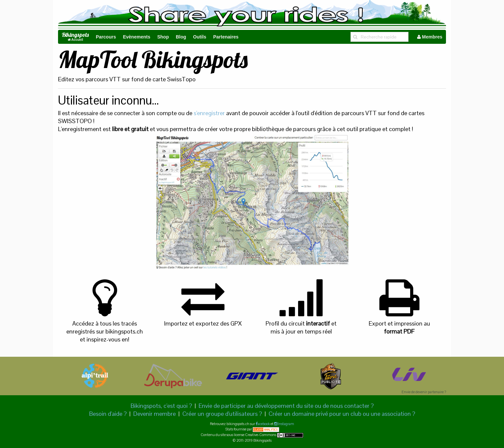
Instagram (286, 424)
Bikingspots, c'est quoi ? (161, 406)
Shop (163, 37)
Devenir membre (155, 414)
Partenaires (226, 37)
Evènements (137, 37)
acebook (264, 424)
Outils (200, 37)
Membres (430, 37)
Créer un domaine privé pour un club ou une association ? (342, 414)
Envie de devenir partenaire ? (424, 392)
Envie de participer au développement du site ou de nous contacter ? (286, 406)
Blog (181, 37)
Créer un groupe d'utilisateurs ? (222, 414)
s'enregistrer (209, 113)
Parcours (106, 37)
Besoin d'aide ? (108, 414)
